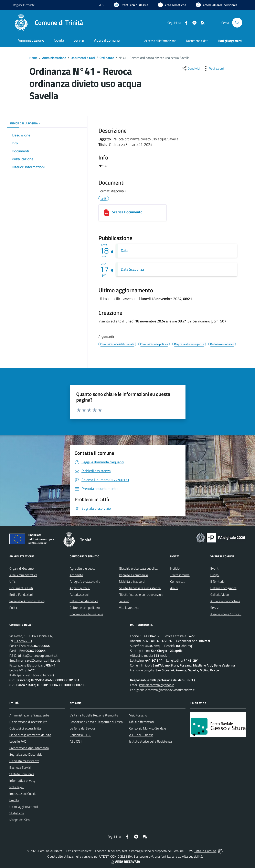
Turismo (124, 601)
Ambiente (76, 575)
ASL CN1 (76, 741)
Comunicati (178, 581)
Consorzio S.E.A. (80, 735)
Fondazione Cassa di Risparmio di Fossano (98, 722)
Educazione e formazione (87, 614)
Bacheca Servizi (20, 767)
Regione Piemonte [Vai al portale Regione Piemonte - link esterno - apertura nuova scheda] (24, 5)
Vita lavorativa (129, 608)
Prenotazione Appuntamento (29, 748)
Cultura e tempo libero (85, 608)
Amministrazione (54, 58)
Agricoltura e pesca (83, 568)
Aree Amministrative (23, 575)
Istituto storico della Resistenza (151, 741)
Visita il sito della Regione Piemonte (94, 715)
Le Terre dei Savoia (82, 728)
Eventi (215, 568)
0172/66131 (23, 641)
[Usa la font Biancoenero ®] (131, 5)
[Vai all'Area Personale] (217, 5)
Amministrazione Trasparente (29, 715)
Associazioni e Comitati (226, 614)
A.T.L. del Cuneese (141, 735)
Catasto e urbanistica (84, 601)
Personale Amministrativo (27, 601)
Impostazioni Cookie (23, 794)
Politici (14, 608)
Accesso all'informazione (160, 41)
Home (33, 58)
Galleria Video (220, 595)
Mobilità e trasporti (132, 581)
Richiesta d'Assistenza (24, 761)
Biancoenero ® (143, 856)
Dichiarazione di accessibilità (28, 722)
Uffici (13, 581)
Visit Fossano (138, 715)
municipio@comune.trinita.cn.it (39, 660)
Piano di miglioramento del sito (30, 735)
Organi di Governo (22, 568)
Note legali (17, 787)
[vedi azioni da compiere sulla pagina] (213, 68)
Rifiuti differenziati (141, 722)
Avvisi (174, 588)
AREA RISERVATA (125, 861)
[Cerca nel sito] (237, 23)
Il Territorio (217, 581)
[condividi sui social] (191, 68)
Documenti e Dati (83, 58)
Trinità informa (180, 575)
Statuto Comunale (22, 774)
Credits (14, 800)
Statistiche (17, 813)
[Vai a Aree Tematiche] (172, 5)
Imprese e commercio (133, 575)
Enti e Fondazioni (21, 595)
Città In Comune (205, 851)
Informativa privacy (22, 781)
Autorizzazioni (79, 595)
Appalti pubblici (80, 588)
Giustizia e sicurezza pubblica (138, 568)
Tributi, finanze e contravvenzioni (141, 595)
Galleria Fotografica (223, 588)
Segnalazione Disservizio (26, 754)
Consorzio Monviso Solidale (148, 728)
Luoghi (215, 575)
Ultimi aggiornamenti (24, 807)
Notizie (175, 568)
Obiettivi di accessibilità (25, 728)
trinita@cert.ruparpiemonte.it (38, 655)
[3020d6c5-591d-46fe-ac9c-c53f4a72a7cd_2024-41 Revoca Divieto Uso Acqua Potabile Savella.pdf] (107, 213)
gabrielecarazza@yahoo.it (156, 685)
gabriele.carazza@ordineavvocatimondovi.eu (166, 690)
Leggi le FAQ (18, 741)
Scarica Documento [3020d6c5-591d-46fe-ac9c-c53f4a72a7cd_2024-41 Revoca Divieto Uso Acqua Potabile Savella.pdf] (127, 212)
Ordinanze (107, 58)
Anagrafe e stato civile (85, 581)
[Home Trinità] (48, 23)
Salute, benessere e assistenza (140, 588)
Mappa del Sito (19, 820)
